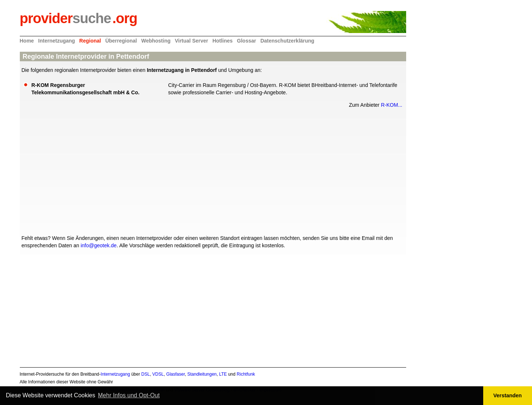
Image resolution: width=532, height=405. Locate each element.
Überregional (121, 41)
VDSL (158, 374)
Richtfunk (246, 374)
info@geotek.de (99, 245)
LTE (223, 374)
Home (27, 41)
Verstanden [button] (508, 395)
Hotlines (223, 41)
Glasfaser (176, 374)
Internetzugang (57, 41)
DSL (145, 374)
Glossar (247, 41)
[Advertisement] (211, 171)
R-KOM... (391, 105)
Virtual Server (191, 41)
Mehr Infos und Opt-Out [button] (129, 395)
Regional (90, 41)
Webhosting (156, 41)
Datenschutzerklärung (287, 41)
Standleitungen (202, 374)
